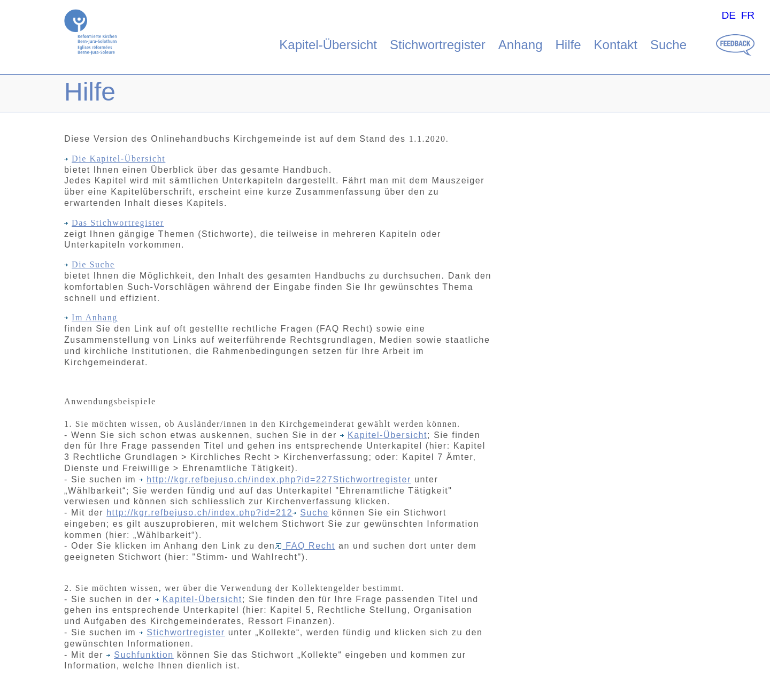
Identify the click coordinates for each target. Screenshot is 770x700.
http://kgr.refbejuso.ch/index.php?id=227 (240, 479)
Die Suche (90, 264)
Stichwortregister (438, 45)
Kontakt (616, 45)
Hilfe (568, 45)
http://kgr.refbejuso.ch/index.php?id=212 (199, 513)
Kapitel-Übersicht (328, 45)
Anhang (521, 45)
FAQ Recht (305, 546)
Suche (668, 45)
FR (748, 15)
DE (729, 15)
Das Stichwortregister (114, 223)
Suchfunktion (140, 655)
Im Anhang (91, 317)
